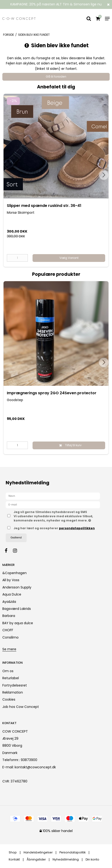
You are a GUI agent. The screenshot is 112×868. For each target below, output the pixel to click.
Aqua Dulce (12, 594)
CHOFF (8, 630)
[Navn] (53, 496)
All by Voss (11, 580)
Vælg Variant (69, 258)
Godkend (16, 538)
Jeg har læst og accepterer (54, 528)
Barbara (9, 616)
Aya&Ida (9, 602)
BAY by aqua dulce (18, 623)
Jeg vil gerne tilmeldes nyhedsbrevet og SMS (53, 516)
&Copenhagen (15, 573)
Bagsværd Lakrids (17, 609)
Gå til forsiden (56, 77)
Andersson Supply (17, 587)
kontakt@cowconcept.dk (35, 767)
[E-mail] (53, 505)
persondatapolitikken (77, 528)
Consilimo (10, 637)
